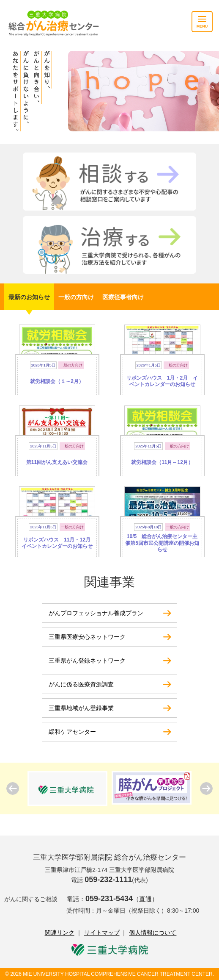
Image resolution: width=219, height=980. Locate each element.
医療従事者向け (123, 297)
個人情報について (153, 933)
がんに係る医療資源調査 (81, 684)
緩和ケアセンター (72, 732)
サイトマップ (102, 933)
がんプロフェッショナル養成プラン (96, 613)
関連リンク (60, 933)
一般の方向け (76, 297)
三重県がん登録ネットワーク (87, 661)
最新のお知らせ (29, 297)
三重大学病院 (110, 950)
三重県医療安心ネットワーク (87, 637)
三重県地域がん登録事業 (81, 708)
